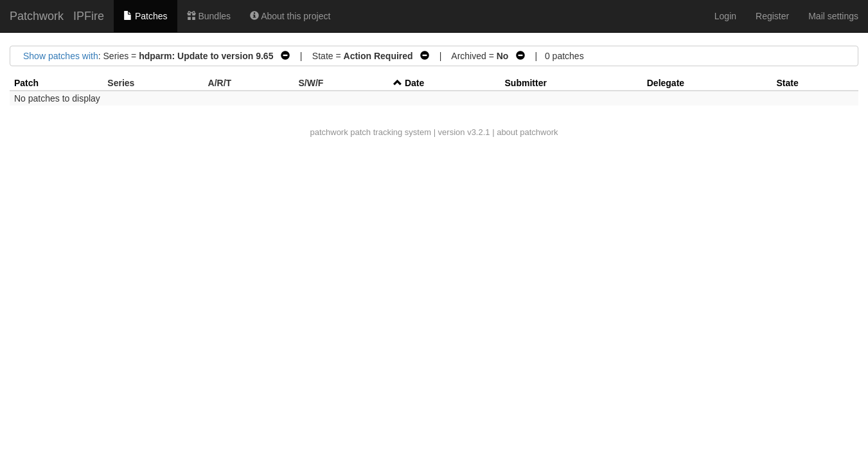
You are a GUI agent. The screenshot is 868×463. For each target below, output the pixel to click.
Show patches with (61, 56)
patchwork (329, 132)
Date (414, 83)
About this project (290, 16)
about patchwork (527, 132)
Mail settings (833, 16)
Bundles (209, 16)
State (787, 83)
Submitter (526, 83)
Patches (145, 16)
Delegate (666, 83)
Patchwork (37, 16)
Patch (26, 83)
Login (725, 16)
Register (772, 16)
